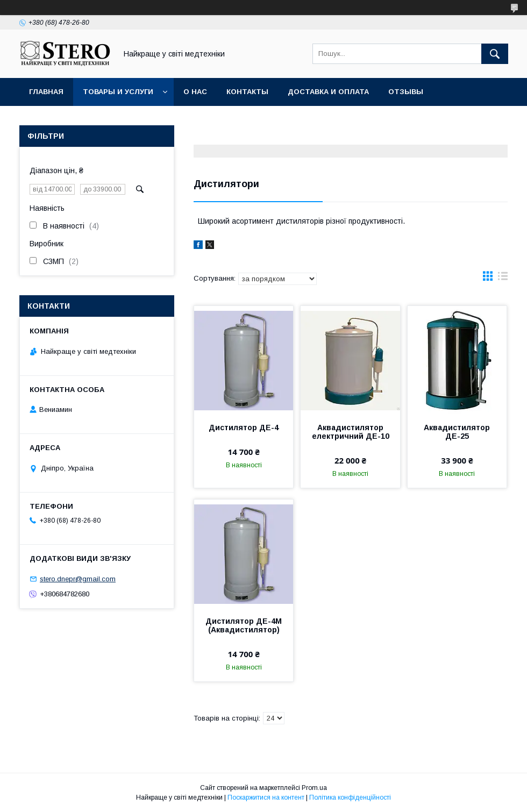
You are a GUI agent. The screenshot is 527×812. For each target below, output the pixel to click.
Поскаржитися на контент (266, 797)
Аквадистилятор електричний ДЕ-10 (351, 432)
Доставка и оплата (328, 92)
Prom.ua (314, 788)
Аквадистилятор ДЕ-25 (457, 432)
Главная (46, 92)
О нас (195, 92)
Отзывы (406, 92)
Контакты (247, 92)
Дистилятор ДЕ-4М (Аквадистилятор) (244, 625)
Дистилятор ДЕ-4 (244, 428)
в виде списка (503, 279)
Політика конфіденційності (350, 797)
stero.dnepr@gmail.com (78, 579)
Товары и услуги (118, 92)
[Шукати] (495, 54)
